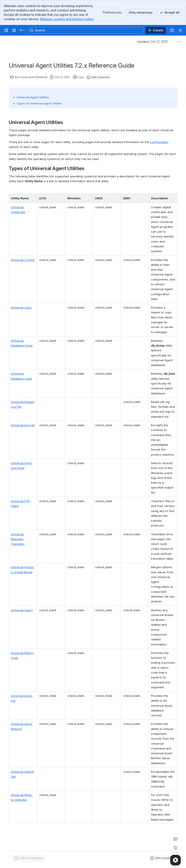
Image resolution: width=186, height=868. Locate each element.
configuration (159, 142)
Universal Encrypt (23, 425)
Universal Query (22, 610)
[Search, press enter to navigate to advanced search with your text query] (86, 30)
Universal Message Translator (18, 539)
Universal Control (23, 260)
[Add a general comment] (29, 858)
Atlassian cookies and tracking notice (67, 19)
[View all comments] (175, 839)
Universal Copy (21, 307)
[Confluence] (23, 30)
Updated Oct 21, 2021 (152, 42)
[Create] (156, 30)
